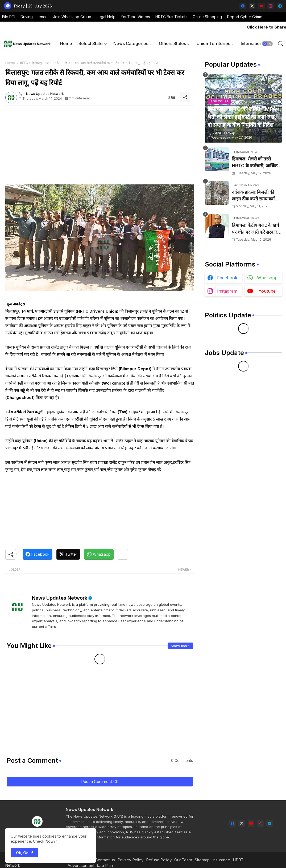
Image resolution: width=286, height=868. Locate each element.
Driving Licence (34, 17)
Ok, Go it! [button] (24, 853)
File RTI (9, 17)
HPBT (238, 860)
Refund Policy (159, 860)
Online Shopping (207, 17)
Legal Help (106, 17)
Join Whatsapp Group (72, 17)
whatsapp (267, 278)
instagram (227, 291)
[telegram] (280, 6)
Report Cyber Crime (245, 17)
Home (66, 43)
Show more (180, 646)
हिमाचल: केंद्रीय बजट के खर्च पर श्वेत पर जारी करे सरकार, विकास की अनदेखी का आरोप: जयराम (256, 229)
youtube (267, 291)
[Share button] (123, 554)
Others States (172, 43)
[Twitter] (68, 554)
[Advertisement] (100, 147)
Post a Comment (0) (100, 782)
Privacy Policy (130, 860)
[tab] (66, 44)
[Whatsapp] (99, 554)
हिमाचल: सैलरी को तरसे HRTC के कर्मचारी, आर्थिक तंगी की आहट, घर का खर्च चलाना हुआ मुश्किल (255, 163)
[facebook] (243, 6)
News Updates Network (60, 598)
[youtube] (261, 6)
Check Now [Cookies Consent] (43, 841)
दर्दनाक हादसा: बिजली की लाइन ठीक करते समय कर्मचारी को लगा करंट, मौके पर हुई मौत (257, 196)
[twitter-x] (252, 6)
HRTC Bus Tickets (171, 17)
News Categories (131, 43)
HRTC (23, 63)
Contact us (105, 860)
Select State (91, 43)
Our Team (183, 860)
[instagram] (271, 6)
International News (259, 43)
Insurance (221, 860)
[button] (267, 44)
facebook (227, 278)
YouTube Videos (135, 17)
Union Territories (213, 43)
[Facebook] (38, 554)
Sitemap (202, 860)
